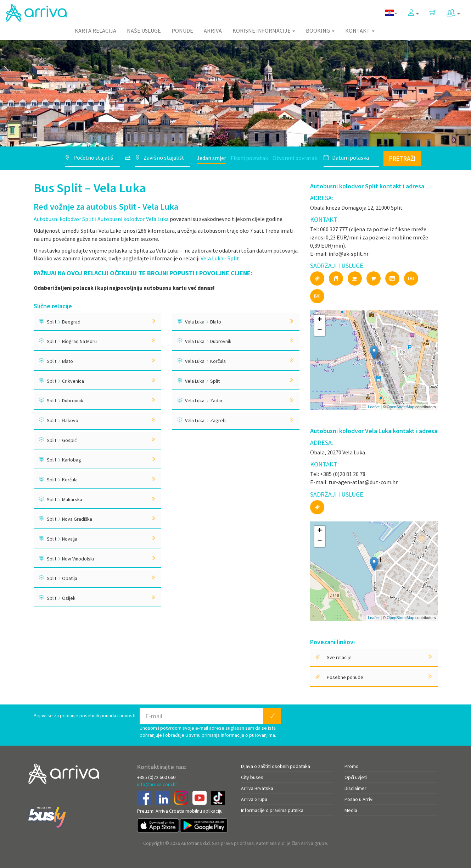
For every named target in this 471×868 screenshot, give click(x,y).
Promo (352, 766)
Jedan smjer (211, 158)
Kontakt (360, 31)
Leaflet (374, 407)
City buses (252, 777)
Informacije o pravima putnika (272, 810)
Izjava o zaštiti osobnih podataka (276, 766)
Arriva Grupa (254, 799)
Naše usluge (144, 31)
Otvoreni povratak (295, 158)
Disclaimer (355, 788)
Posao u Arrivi (359, 799)
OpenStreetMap (400, 407)
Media (351, 810)
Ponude (182, 31)
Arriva (213, 31)
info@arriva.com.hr (157, 784)
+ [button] (319, 320)
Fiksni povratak (249, 158)
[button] (413, 11)
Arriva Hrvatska (257, 788)
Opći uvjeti (356, 777)
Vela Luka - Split (220, 258)
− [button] (319, 331)
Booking (320, 31)
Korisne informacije (264, 31)
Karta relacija (96, 31)
